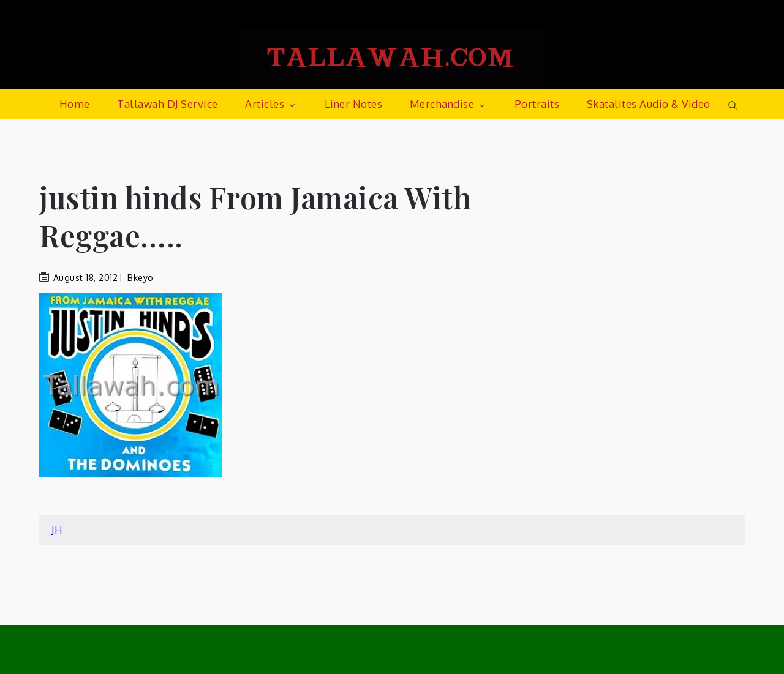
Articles (271, 104)
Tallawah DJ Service (168, 104)
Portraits (537, 104)
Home (75, 104)
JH (57, 530)
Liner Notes (354, 104)
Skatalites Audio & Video (649, 104)
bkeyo (141, 278)
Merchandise (449, 104)
